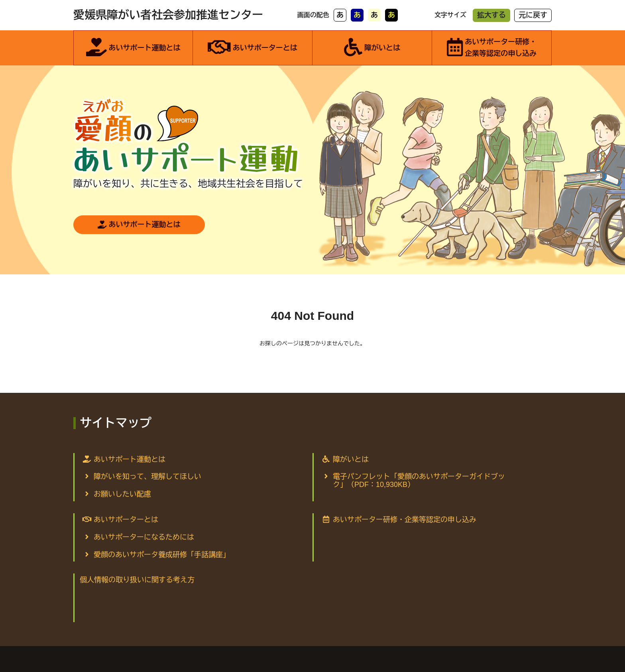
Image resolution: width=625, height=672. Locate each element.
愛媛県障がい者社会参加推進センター (168, 15)
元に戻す (533, 15)
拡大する (491, 15)
